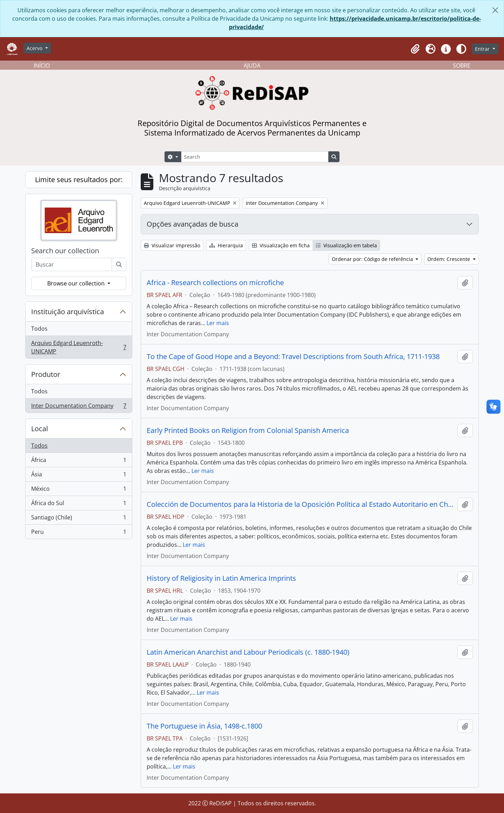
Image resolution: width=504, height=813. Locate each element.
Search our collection (65, 251)
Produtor (46, 374)
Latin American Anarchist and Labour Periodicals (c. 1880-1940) (248, 652)
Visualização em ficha (281, 245)
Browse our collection (77, 283)
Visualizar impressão (172, 245)
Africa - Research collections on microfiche (215, 283)
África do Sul (79, 505)
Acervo (35, 48)
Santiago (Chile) (79, 519)
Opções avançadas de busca (192, 224)
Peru (79, 533)
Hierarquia (226, 245)
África (79, 461)
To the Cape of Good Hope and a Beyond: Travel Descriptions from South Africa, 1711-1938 (293, 357)
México (79, 490)
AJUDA (252, 66)
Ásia (79, 476)
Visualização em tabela (346, 245)
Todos (39, 329)
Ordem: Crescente (449, 259)
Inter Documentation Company (79, 407)
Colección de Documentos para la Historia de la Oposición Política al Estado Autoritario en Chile (301, 504)
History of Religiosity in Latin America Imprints (221, 578)
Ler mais (218, 323)
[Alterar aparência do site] (461, 49)
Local (40, 429)
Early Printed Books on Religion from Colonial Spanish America (248, 430)
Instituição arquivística (68, 312)
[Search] (255, 157)
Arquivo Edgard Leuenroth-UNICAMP (79, 347)
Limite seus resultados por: (79, 180)
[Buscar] (119, 264)
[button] (415, 49)
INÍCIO (42, 66)
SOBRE (462, 66)
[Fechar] (495, 10)
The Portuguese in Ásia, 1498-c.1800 (204, 726)
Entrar (483, 49)
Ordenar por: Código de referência (373, 259)
